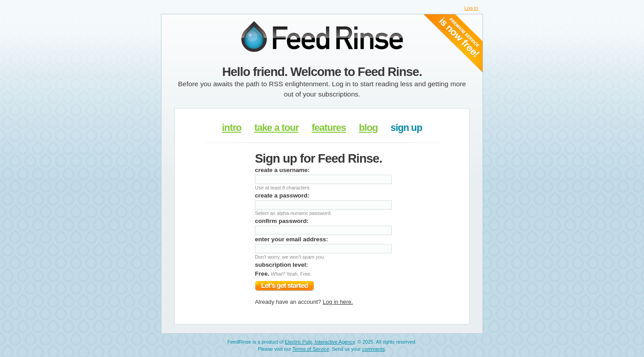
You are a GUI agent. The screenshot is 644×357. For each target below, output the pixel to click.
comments (374, 349)
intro (231, 128)
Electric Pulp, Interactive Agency (320, 342)
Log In (471, 8)
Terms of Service (311, 349)
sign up (406, 128)
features (329, 128)
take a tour (277, 128)
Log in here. (338, 302)
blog (368, 128)
